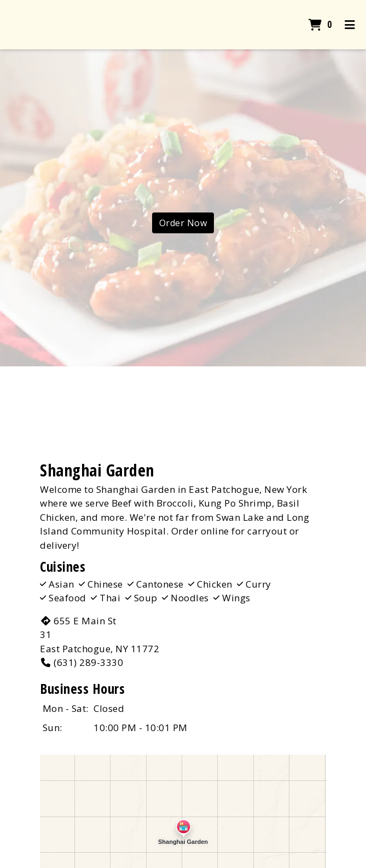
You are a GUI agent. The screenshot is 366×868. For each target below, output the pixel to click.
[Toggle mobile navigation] (350, 25)
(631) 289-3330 (82, 662)
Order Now (183, 223)
